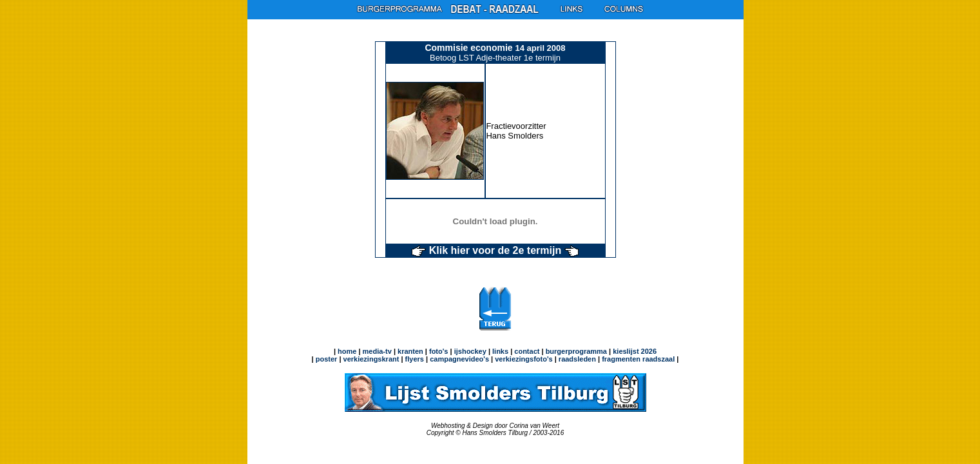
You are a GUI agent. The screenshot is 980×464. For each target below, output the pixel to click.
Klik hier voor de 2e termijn (495, 250)
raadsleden (576, 359)
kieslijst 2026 (635, 351)
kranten (410, 351)
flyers (414, 359)
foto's (439, 351)
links (500, 351)
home (347, 351)
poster (327, 359)
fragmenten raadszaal (638, 359)
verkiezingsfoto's (524, 359)
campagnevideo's (459, 359)
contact (527, 351)
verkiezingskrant (371, 359)
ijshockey (470, 351)
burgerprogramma (575, 351)
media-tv (377, 351)
